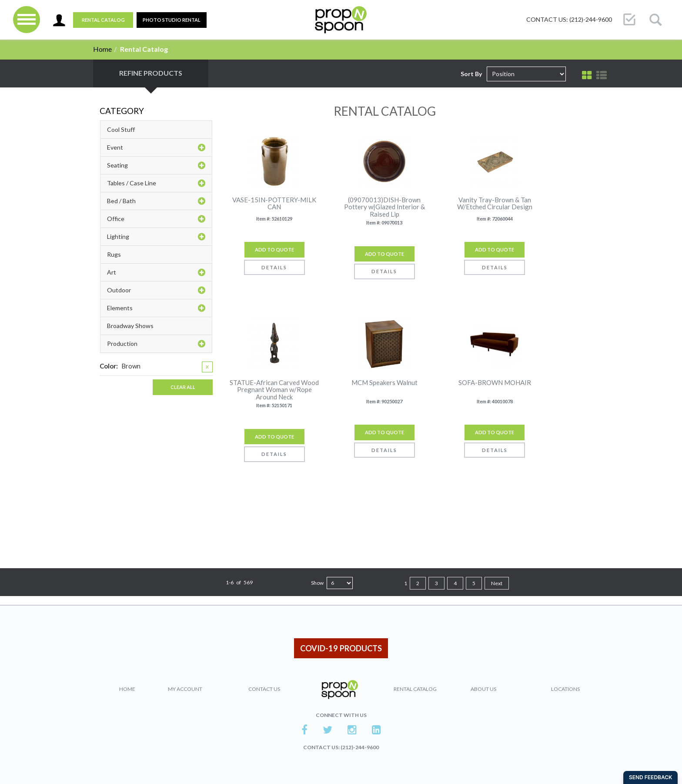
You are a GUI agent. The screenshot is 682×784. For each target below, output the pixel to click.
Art (156, 272)
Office (156, 219)
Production (156, 344)
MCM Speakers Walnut (384, 383)
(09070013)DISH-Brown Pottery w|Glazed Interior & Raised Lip (384, 207)
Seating (156, 165)
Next (497, 583)
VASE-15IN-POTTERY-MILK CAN (274, 203)
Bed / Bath (156, 201)
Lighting (156, 237)
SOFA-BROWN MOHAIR (495, 383)
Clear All (183, 387)
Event (156, 147)
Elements (156, 308)
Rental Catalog (103, 20)
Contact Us (264, 689)
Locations (565, 689)
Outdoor (156, 290)
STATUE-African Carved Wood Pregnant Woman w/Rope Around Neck (274, 390)
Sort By (471, 74)
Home (102, 49)
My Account (185, 689)
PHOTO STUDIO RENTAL (172, 20)
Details (274, 267)
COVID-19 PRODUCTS (341, 648)
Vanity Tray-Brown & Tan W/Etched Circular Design (495, 203)
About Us (483, 689)
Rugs (114, 254)
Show (317, 583)
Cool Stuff (121, 129)
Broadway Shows (130, 326)
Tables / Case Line (156, 183)
